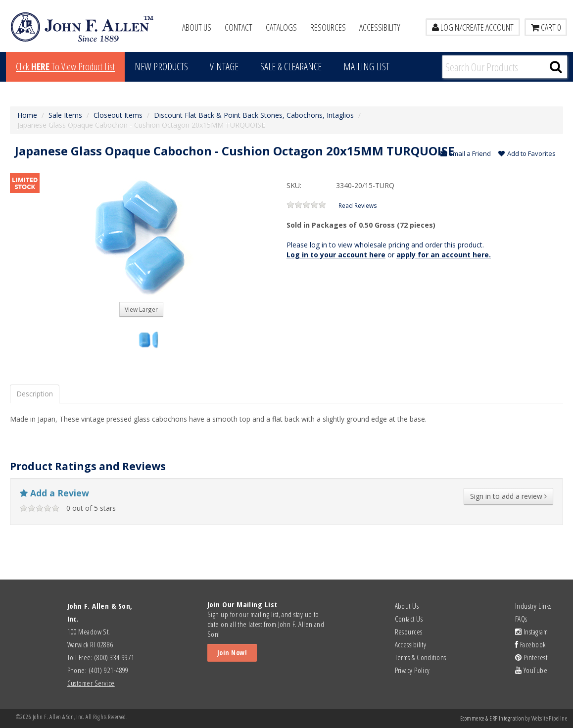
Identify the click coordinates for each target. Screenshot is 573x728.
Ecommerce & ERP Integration (492, 718)
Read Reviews (358, 205)
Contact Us (409, 619)
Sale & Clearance (291, 67)
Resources (328, 27)
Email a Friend (466, 153)
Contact (239, 27)
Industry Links (533, 606)
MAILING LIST (366, 67)
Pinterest (531, 657)
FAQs (521, 619)
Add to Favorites (527, 153)
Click (65, 67)
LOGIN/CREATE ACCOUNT (473, 27)
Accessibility (380, 27)
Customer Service (91, 683)
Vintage (224, 67)
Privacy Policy (412, 670)
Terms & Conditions (421, 657)
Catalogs (281, 27)
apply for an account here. (444, 255)
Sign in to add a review (508, 496)
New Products (161, 67)
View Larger (141, 309)
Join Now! (232, 653)
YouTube (531, 670)
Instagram (531, 631)
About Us (197, 27)
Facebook (530, 644)
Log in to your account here (336, 255)
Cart (546, 27)
